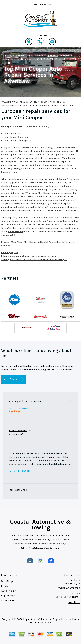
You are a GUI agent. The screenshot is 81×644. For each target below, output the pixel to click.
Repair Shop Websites (36, 619)
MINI (8, 63)
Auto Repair (8, 591)
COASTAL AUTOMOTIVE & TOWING (24, 55)
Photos (6, 586)
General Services (18, 431)
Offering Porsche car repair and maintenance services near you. (34, 259)
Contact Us (8, 600)
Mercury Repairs (10, 252)
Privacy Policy (43, 623)
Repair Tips (8, 596)
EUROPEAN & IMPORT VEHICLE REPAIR (55, 59)
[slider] (14, 411)
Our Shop (7, 581)
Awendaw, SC (16, 434)
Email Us (74, 602)
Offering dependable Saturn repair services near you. (29, 256)
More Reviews (13, 379)
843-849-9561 (16, 231)
